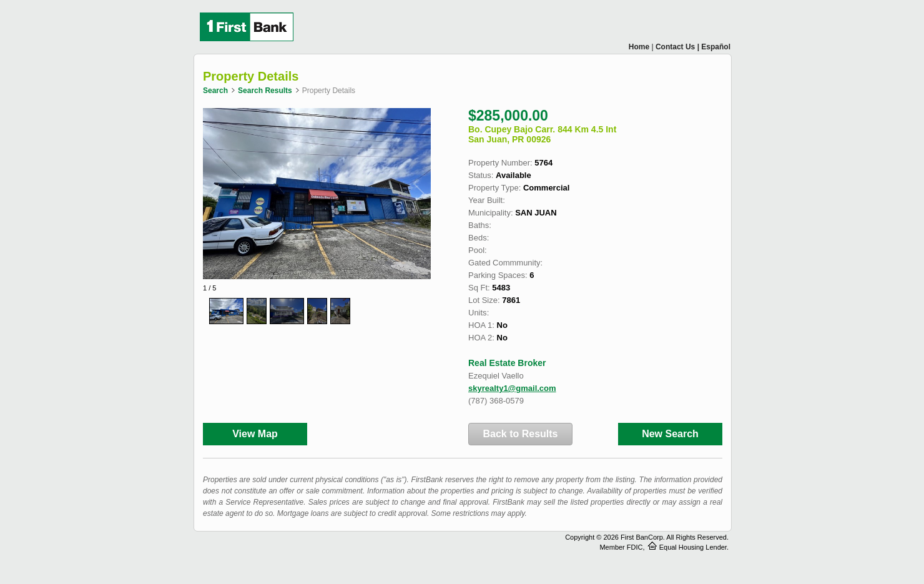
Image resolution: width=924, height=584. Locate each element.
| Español (714, 47)
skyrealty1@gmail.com (512, 388)
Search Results (265, 91)
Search (215, 91)
